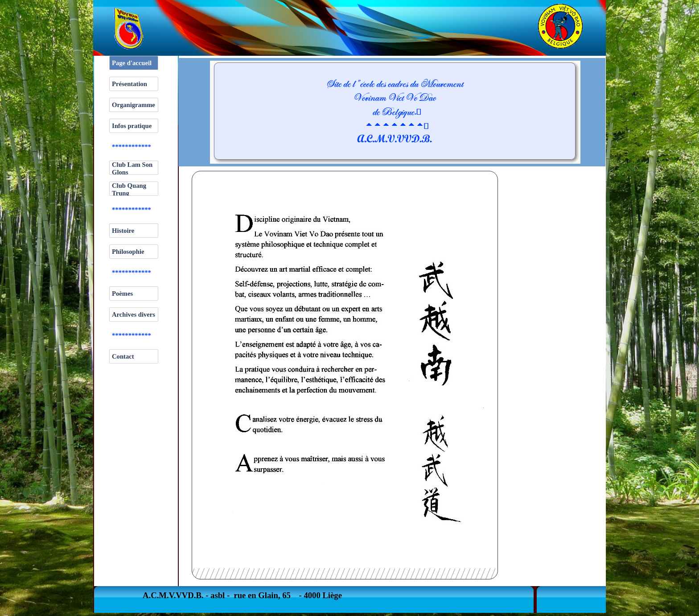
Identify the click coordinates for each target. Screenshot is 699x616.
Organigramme (134, 105)
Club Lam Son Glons (132, 168)
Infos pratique (132, 126)
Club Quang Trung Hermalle (129, 193)
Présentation (130, 84)
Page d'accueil (132, 63)
